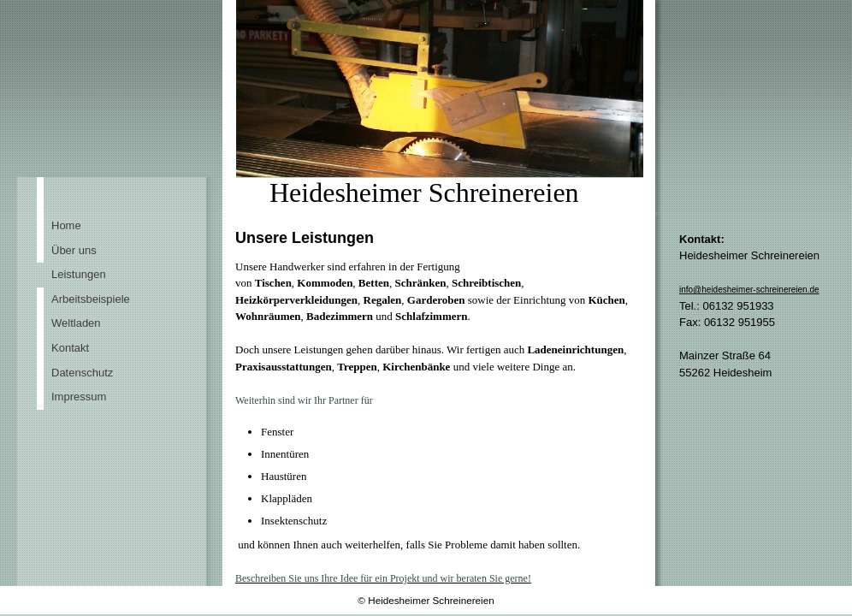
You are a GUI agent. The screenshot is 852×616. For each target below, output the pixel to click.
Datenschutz (82, 373)
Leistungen (79, 274)
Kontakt (70, 348)
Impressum (79, 397)
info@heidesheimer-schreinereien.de (749, 290)
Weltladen (76, 323)
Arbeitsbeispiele (91, 299)
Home (66, 225)
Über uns (74, 250)
